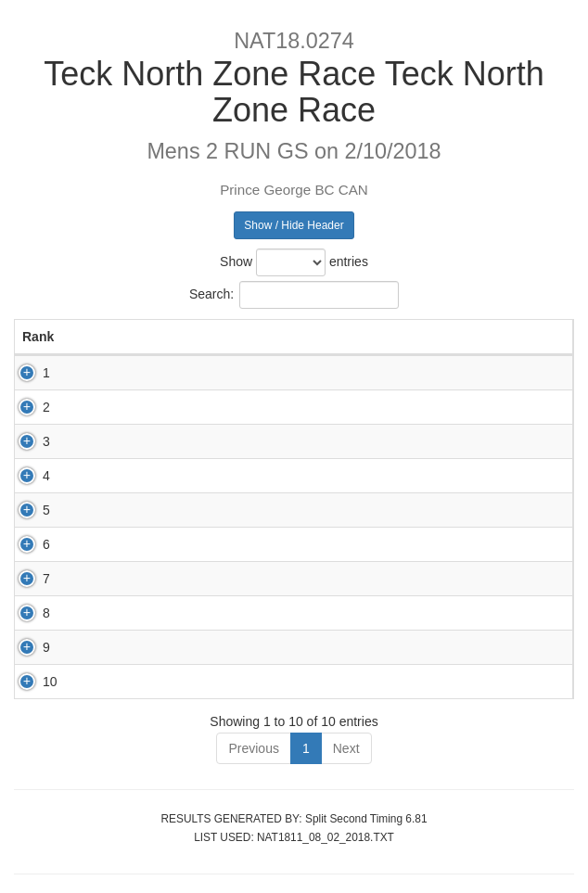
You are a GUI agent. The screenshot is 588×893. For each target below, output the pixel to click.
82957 (137, 441)
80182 (137, 407)
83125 (137, 682)
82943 (137, 647)
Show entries (294, 262)
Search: (294, 295)
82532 (137, 579)
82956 (137, 544)
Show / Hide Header (294, 225)
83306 (137, 373)
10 (30, 682)
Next (346, 748)
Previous (253, 748)
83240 (137, 476)
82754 (137, 510)
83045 (137, 613)
